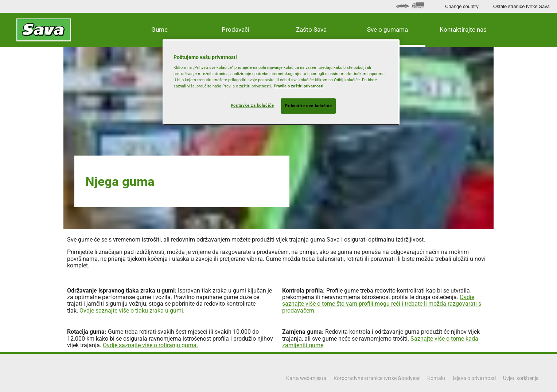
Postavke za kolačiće (252, 105)
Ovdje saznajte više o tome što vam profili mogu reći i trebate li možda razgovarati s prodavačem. (382, 304)
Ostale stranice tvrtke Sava (521, 6)
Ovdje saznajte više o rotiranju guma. (150, 345)
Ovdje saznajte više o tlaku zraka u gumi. (132, 311)
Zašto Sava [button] (311, 30)
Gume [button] (159, 30)
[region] (281, 82)
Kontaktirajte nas (463, 30)
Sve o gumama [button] (387, 30)
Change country (462, 6)
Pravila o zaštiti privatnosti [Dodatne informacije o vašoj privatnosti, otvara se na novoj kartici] (299, 86)
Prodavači (235, 30)
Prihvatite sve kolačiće (308, 106)
